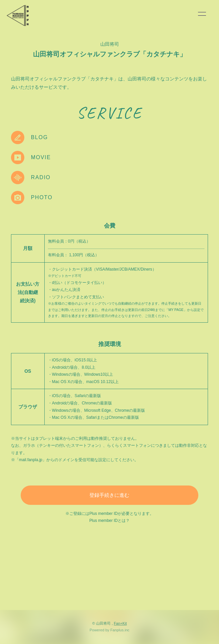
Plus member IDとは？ (109, 521)
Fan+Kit (120, 623)
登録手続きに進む (109, 495)
